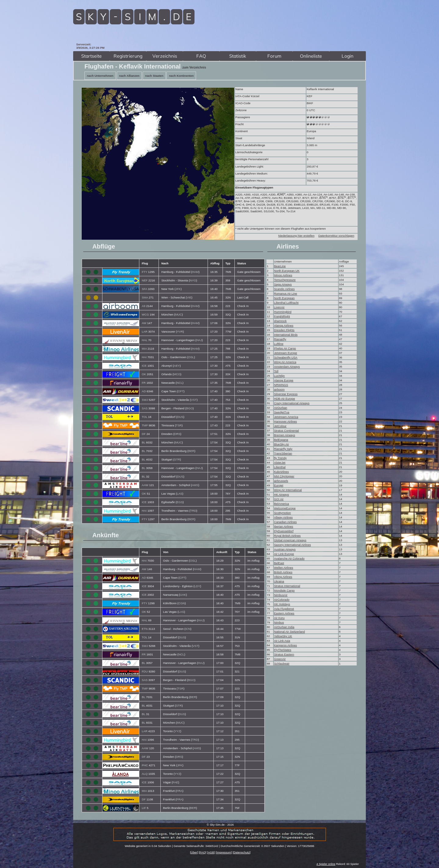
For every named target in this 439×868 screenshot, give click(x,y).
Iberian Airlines (284, 526)
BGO (189, 408)
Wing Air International (288, 490)
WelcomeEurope (285, 508)
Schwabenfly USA (286, 357)
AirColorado (282, 600)
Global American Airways (290, 540)
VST (194, 400)
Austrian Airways (285, 549)
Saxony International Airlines (293, 545)
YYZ (178, 731)
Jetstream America (286, 417)
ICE (144, 366)
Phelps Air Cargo (285, 348)
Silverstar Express (286, 394)
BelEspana (281, 440)
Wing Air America (285, 362)
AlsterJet (280, 462)
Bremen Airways (285, 435)
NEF (145, 280)
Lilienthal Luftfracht (286, 303)
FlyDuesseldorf (284, 531)
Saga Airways (283, 284)
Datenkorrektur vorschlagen (336, 236)
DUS (180, 417)
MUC (179, 314)
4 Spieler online (326, 864)
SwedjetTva (282, 412)
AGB (211, 852)
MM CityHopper (284, 476)
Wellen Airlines (284, 568)
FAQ (203, 852)
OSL (191, 357)
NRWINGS (281, 385)
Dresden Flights (284, 330)
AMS (195, 485)
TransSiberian (283, 453)
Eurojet (279, 485)
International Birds (286, 335)
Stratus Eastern (284, 654)
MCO (177, 374)
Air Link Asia (282, 641)
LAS (180, 494)
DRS (177, 434)
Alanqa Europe (284, 380)
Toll (276, 371)
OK (144, 374)
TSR (179, 425)
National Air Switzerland (289, 632)
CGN (182, 603)
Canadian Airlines (286, 522)
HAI (144, 357)
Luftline (279, 344)
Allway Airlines (283, 517)
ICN (188, 629)
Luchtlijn (279, 376)
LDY (197, 586)
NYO (193, 280)
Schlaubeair (282, 663)
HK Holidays (282, 604)
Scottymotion (282, 513)
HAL (145, 340)
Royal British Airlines (287, 536)
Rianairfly (280, 339)
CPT (181, 391)
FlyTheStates (283, 650)
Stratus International (287, 586)
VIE (189, 297)
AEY (177, 366)
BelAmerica (282, 504)
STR (177, 459)
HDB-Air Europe (285, 399)
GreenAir (280, 659)
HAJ (199, 340)
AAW (145, 485)
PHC (145, 765)
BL (143, 442)
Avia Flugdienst (284, 609)
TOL (145, 417)
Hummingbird (283, 312)
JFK (178, 289)
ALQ (145, 774)
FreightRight (282, 316)
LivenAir (279, 307)
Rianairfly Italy (283, 449)
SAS (145, 408)
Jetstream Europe (286, 353)
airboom (279, 389)
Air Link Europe (284, 554)
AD (144, 391)
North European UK (287, 271)
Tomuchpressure (285, 280)
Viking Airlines (283, 577)
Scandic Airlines (284, 289)
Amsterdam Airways (287, 367)
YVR (180, 332)
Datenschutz (242, 852)
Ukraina (279, 581)
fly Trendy (280, 458)
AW (144, 323)
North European (284, 298)
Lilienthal (280, 467)
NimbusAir (281, 595)
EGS (180, 502)
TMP (145, 425)
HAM (195, 272)
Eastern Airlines (284, 613)
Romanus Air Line (286, 293)
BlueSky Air (282, 444)
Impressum (224, 852)
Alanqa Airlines (284, 325)
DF (144, 434)
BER (191, 451)
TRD (193, 511)
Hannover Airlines (286, 421)
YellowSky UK (283, 636)
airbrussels (281, 481)
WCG (145, 314)
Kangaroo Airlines (286, 645)
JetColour (280, 426)
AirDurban (281, 408)
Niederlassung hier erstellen (296, 236)
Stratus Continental (287, 430)
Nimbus (279, 622)
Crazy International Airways (292, 403)
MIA (144, 349)
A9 (144, 306)
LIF (144, 808)
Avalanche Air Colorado (289, 558)
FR (144, 383)
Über (194, 852)
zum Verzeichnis (194, 67)
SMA (145, 297)
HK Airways (282, 494)
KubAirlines (282, 472)
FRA (179, 791)
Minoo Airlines (283, 275)
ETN (145, 629)
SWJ (145, 400)
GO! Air (279, 499)
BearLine (280, 266)
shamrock (280, 321)
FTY (145, 272)
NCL (179, 383)
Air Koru (279, 618)
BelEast (279, 563)
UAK (183, 595)
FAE (175, 782)
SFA (145, 289)
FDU (145, 671)
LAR (145, 332)
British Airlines (283, 572)
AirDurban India (284, 627)
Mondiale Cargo (284, 590)
